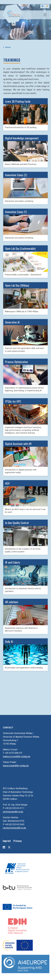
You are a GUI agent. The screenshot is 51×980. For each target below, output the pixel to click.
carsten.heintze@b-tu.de (14, 828)
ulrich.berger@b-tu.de (13, 812)
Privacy (18, 841)
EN (47, 6)
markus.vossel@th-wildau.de (17, 757)
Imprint (7, 841)
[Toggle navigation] (45, 15)
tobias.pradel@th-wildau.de (16, 766)
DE (42, 6)
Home (8, 47)
